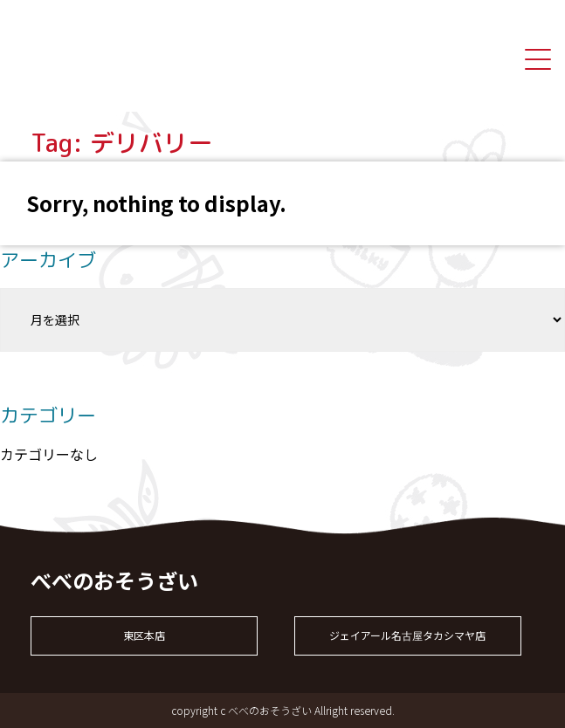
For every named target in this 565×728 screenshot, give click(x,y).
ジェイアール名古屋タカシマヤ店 (407, 635)
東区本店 (144, 635)
